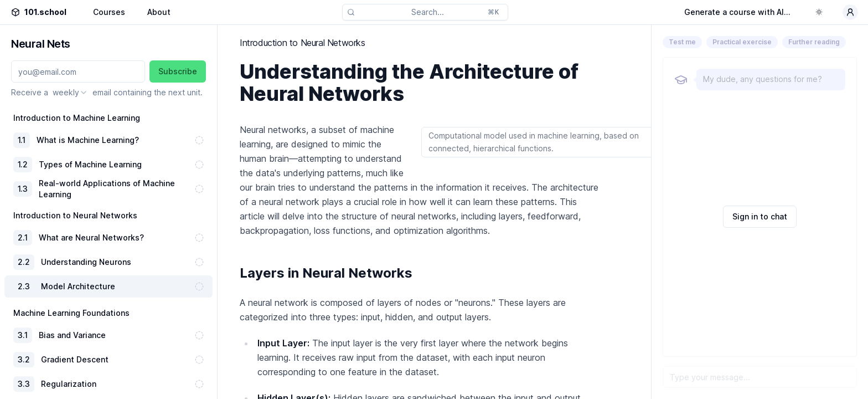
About (159, 12)
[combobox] (70, 93)
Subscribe (178, 71)
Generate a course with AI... (737, 12)
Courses (109, 12)
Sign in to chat (760, 216)
